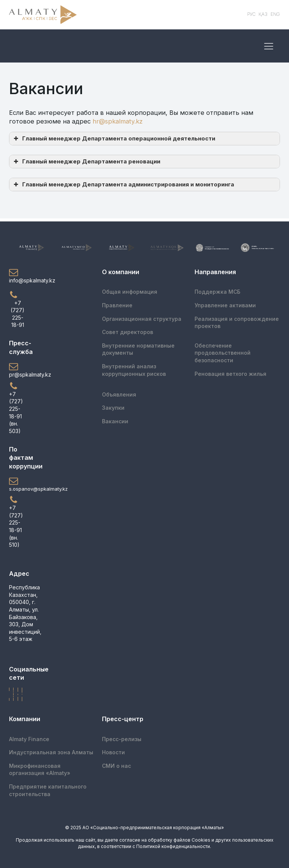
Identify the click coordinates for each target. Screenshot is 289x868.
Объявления (119, 394)
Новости (113, 752)
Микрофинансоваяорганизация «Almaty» (40, 770)
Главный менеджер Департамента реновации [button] (86, 162)
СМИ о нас (116, 766)
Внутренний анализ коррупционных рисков (134, 370)
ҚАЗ (263, 14)
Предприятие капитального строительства (48, 790)
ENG (275, 14)
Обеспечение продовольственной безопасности (223, 353)
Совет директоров (128, 332)
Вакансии (115, 421)
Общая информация (130, 292)
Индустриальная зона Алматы (51, 752)
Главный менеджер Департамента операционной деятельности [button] (114, 139)
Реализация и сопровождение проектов (237, 323)
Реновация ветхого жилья (230, 374)
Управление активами (225, 305)
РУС (251, 14)
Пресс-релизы (122, 739)
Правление (117, 305)
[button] (17, 276)
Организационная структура (142, 319)
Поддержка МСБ (218, 292)
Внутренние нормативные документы (138, 349)
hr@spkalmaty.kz (118, 121)
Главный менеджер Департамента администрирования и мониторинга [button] (123, 185)
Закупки (113, 408)
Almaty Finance (29, 739)
